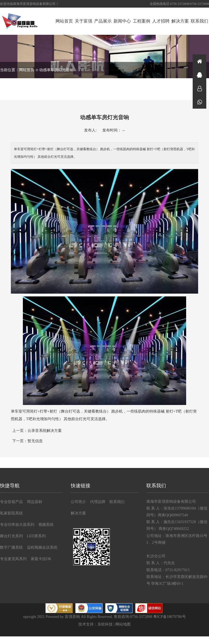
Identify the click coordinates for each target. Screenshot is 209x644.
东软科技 (105, 624)
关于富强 (84, 21)
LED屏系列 (36, 536)
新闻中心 (122, 21)
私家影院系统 (11, 513)
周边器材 (35, 502)
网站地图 (123, 624)
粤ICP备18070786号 (170, 617)
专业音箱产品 (11, 502)
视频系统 (46, 525)
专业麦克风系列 (13, 559)
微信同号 (199, 102)
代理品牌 (98, 502)
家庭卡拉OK (41, 559)
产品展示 (103, 21)
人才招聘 (161, 21)
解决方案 (180, 21)
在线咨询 (199, 75)
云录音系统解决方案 (45, 431)
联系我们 (199, 21)
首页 (199, 61)
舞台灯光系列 (11, 536)
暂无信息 (35, 441)
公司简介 (78, 502)
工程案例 (142, 21)
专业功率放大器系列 (17, 525)
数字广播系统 (11, 547)
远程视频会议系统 (42, 547)
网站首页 (64, 21)
